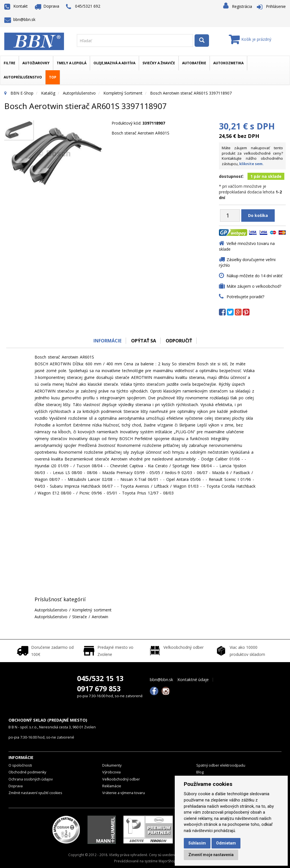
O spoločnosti (20, 765)
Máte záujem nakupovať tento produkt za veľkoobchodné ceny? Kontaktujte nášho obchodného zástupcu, (252, 156)
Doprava (47, 6)
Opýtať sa (144, 341)
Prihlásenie (276, 6)
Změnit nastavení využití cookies (35, 793)
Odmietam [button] (226, 843)
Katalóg (48, 93)
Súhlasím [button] (197, 843)
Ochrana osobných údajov (31, 779)
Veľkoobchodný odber (121, 779)
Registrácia (242, 6)
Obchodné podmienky (27, 772)
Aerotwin (100, 617)
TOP (53, 77)
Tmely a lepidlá (72, 63)
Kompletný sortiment (123, 93)
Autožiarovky (36, 63)
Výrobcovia (111, 772)
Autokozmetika (228, 63)
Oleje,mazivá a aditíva (114, 63)
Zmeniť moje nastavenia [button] (211, 855)
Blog (200, 772)
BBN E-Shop (22, 93)
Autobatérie (194, 63)
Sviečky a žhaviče (159, 63)
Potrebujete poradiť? (245, 297)
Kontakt (16, 6)
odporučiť (179, 341)
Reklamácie (112, 786)
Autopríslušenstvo (23, 77)
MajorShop (167, 861)
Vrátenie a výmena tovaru (124, 793)
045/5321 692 (83, 7)
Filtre (9, 63)
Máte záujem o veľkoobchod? (254, 286)
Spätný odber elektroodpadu (221, 765)
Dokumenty (112, 765)
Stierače (80, 617)
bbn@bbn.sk (20, 19)
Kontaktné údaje (193, 680)
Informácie (107, 341)
